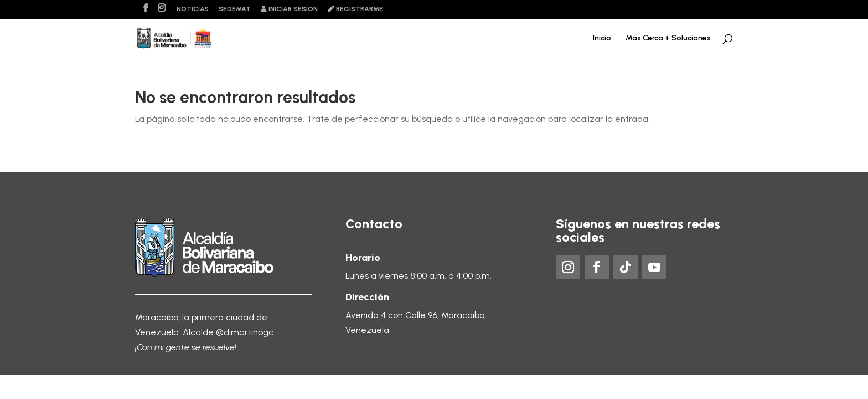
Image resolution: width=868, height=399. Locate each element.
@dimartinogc (245, 332)
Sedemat (235, 9)
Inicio (602, 39)
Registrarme (355, 9)
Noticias (193, 9)
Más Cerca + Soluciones (668, 39)
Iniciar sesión (289, 9)
